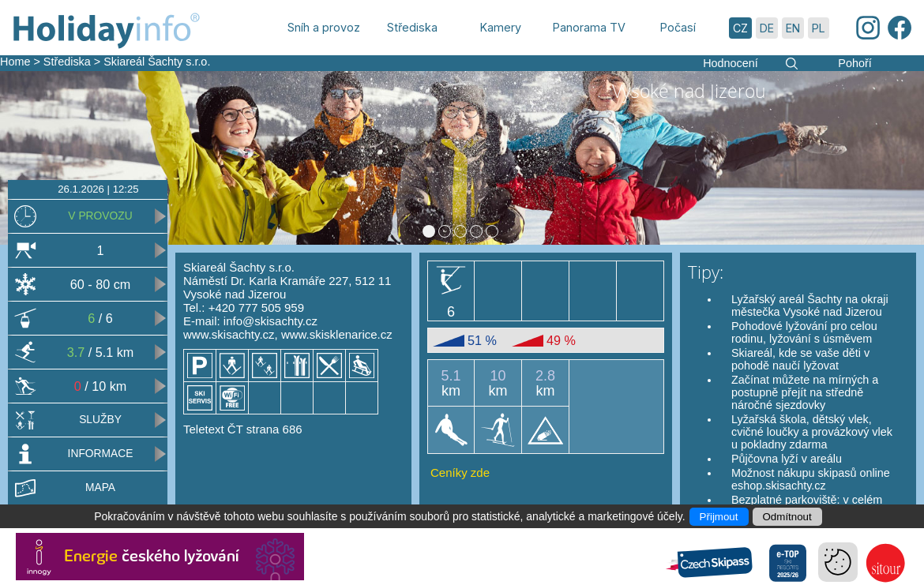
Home (15, 62)
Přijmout (719, 517)
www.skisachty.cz (229, 334)
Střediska (67, 62)
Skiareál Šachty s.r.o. (157, 62)
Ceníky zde (460, 472)
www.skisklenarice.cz (337, 334)
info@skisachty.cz (270, 321)
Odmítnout (787, 517)
